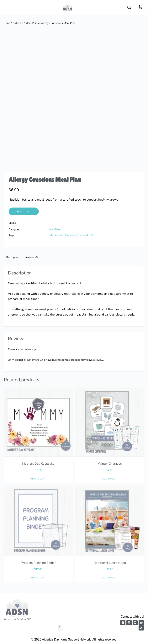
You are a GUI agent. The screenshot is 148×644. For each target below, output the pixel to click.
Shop (7, 23)
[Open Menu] (6, 7)
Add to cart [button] (38, 479)
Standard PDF (85, 235)
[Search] (130, 7)
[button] (60, 628)
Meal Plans (32, 23)
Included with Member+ (62, 235)
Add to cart (24, 211)
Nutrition (18, 23)
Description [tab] (13, 257)
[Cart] (141, 7)
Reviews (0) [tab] (31, 257)
